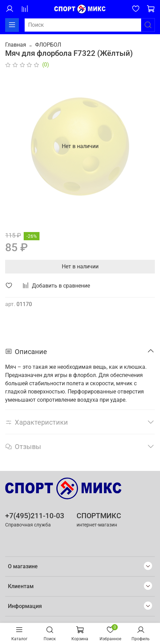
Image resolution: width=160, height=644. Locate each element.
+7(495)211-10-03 (35, 516)
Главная (16, 45)
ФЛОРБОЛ (48, 45)
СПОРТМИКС (99, 516)
